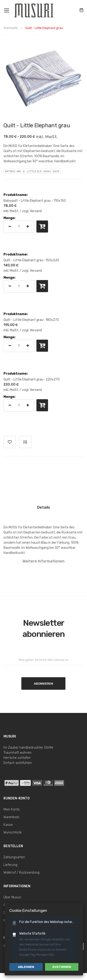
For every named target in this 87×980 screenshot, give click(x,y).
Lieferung (10, 865)
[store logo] (34, 10)
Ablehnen (26, 967)
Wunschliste (13, 832)
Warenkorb (11, 817)
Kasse (8, 825)
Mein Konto (12, 809)
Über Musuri (12, 897)
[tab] (43, 509)
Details (44, 507)
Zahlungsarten (14, 857)
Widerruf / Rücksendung (21, 873)
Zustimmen (62, 967)
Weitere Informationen (43, 561)
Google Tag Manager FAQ (37, 955)
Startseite (11, 28)
